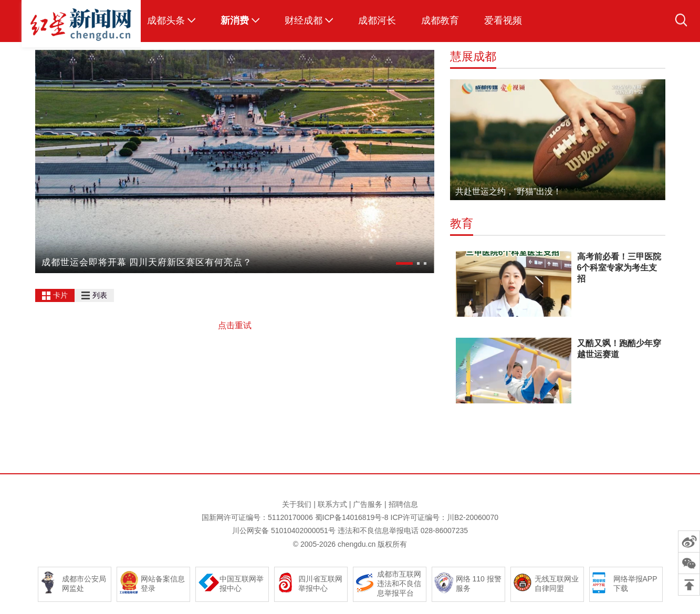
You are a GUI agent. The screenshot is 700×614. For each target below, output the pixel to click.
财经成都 (304, 20)
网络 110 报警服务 (479, 584)
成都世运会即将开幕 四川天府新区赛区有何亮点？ (147, 262)
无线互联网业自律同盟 (557, 584)
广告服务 (368, 504)
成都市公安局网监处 (84, 584)
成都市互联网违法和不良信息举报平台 (399, 584)
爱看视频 (503, 20)
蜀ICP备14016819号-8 (352, 517)
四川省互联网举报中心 (320, 584)
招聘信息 (403, 504)
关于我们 (297, 504)
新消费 (235, 20)
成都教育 (440, 20)
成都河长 (377, 20)
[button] (404, 263)
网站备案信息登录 (163, 584)
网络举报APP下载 (635, 584)
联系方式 (332, 504)
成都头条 (166, 20)
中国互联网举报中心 (242, 584)
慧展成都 (473, 56)
